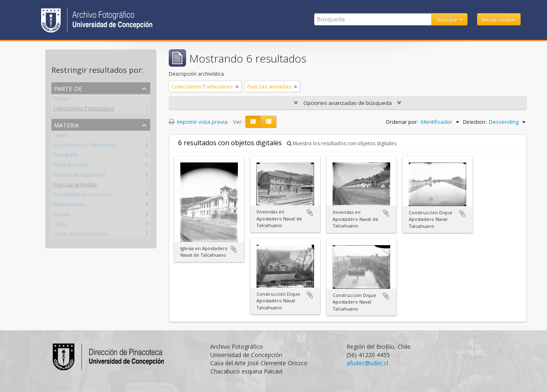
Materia (66, 124)
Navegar (448, 19)
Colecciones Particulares (84, 110)
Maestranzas (69, 206)
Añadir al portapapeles (234, 249)
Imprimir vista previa (198, 122)
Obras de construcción (81, 235)
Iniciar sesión (499, 19)
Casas (60, 225)
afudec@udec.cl (367, 363)
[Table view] (269, 122)
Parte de (68, 88)
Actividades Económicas (82, 196)
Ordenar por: (402, 122)
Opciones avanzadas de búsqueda (348, 103)
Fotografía (66, 156)
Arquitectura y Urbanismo (85, 146)
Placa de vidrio (71, 166)
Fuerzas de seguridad (79, 176)
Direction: (475, 122)
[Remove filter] (237, 86)
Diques (62, 216)
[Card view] (253, 122)
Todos (61, 100)
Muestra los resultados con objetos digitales (342, 143)
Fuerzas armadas (75, 186)
